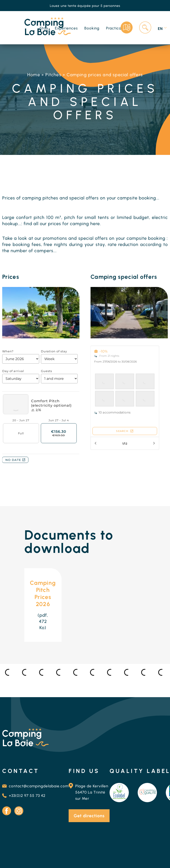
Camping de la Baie (23, 865)
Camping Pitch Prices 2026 (43, 593)
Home (34, 75)
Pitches (53, 75)
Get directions (89, 816)
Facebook (7, 811)
